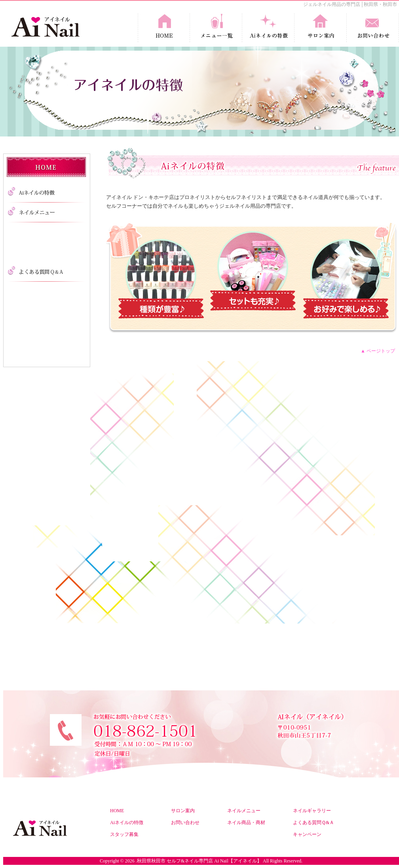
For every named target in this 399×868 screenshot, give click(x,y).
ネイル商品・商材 (246, 823)
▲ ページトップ (378, 351)
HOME (117, 811)
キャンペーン (307, 834)
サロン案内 (183, 811)
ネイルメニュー (244, 811)
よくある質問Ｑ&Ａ (313, 823)
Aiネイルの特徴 (127, 823)
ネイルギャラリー (312, 811)
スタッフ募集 (124, 834)
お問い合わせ (185, 823)
